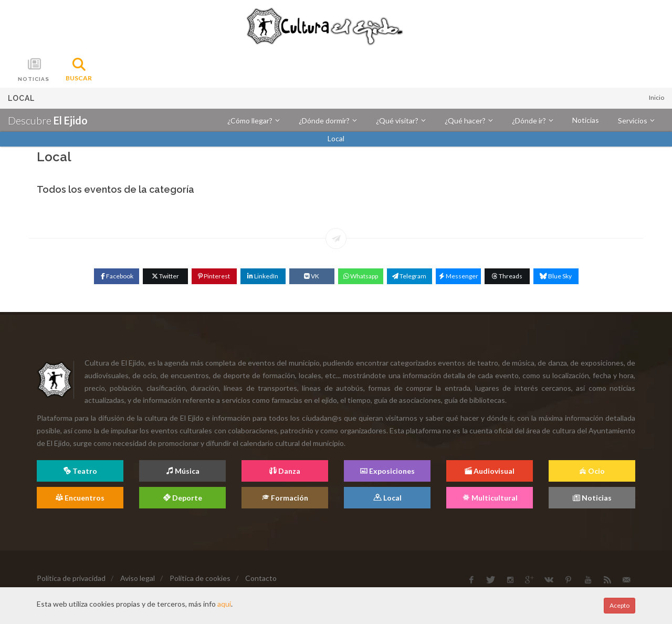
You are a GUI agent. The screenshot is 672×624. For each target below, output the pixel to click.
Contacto (261, 578)
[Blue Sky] (556, 276)
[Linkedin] (263, 276)
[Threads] (507, 276)
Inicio (657, 97)
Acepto (619, 605)
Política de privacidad (71, 578)
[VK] (312, 276)
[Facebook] (117, 276)
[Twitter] (165, 276)
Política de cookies (200, 578)
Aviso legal (138, 578)
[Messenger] (458, 276)
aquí (224, 604)
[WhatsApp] (361, 276)
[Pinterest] (214, 276)
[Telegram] (409, 276)
